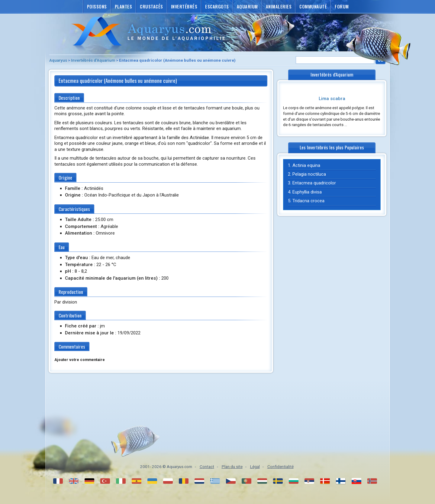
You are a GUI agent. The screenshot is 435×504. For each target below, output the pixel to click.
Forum (342, 7)
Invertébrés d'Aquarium (93, 60)
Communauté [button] (313, 7)
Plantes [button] (124, 7)
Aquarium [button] (247, 7)
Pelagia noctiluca (309, 174)
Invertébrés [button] (184, 7)
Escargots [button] (217, 7)
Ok (380, 60)
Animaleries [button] (279, 7)
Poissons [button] (97, 7)
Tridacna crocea (308, 201)
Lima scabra (332, 99)
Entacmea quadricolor (314, 183)
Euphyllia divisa (307, 192)
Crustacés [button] (151, 7)
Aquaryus (58, 60)
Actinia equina (306, 165)
